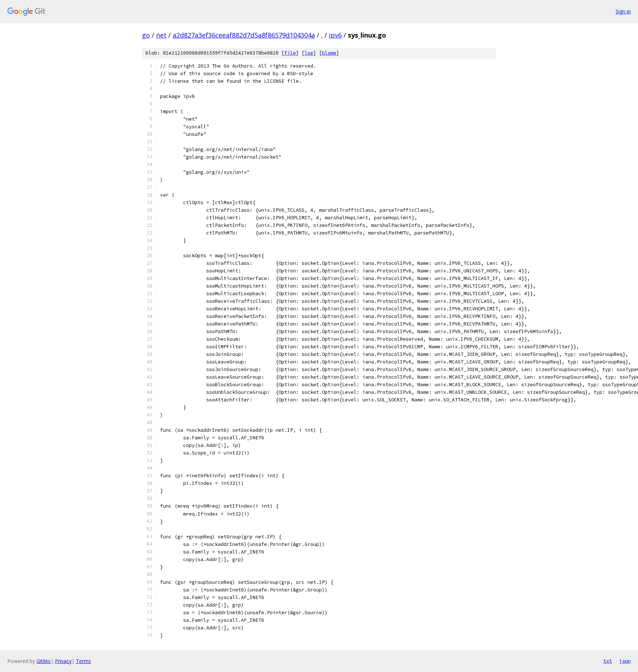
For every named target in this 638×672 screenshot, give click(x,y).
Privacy (63, 661)
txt (608, 661)
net (161, 35)
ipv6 (335, 35)
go (146, 35)
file (290, 53)
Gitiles (44, 661)
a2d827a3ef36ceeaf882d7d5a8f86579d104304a (244, 35)
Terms (83, 661)
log (309, 53)
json (625, 661)
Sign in (623, 11)
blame (329, 53)
